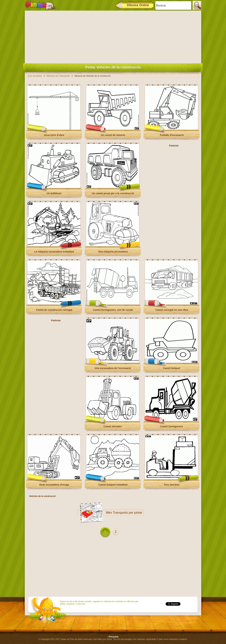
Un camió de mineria (113, 135)
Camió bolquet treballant (113, 485)
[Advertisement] (113, 36)
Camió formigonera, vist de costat (113, 310)
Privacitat (114, 637)
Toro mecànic (172, 485)
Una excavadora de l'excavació (113, 368)
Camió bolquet (172, 368)
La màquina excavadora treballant (54, 252)
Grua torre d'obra (54, 135)
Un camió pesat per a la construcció (113, 193)
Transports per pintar (127, 513)
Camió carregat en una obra (172, 310)
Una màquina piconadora (113, 252)
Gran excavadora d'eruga (54, 485)
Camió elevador (113, 426)
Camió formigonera (171, 426)
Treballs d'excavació (172, 135)
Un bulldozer (54, 193)
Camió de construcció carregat (54, 310)
